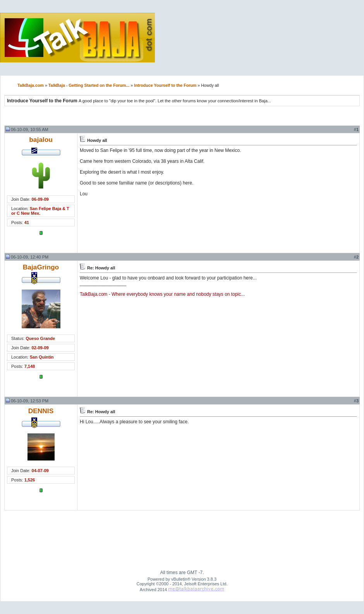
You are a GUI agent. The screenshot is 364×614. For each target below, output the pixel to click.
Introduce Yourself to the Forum (165, 85)
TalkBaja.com (31, 85)
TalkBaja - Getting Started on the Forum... (89, 85)
